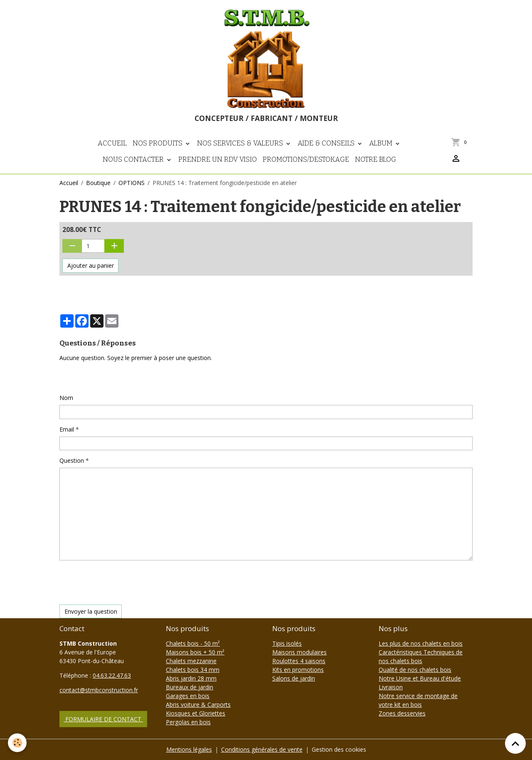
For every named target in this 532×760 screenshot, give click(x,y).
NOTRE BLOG (376, 159)
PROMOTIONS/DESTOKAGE (306, 159)
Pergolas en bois (188, 722)
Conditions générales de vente (262, 749)
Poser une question (91, 378)
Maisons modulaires (299, 652)
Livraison (391, 687)
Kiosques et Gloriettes (196, 713)
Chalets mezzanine (191, 661)
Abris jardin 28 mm (191, 678)
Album (382, 143)
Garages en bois (188, 696)
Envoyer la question (91, 611)
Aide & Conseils (327, 143)
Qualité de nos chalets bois (415, 670)
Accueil (112, 143)
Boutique (98, 183)
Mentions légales (189, 749)
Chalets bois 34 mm (193, 670)
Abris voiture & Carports (198, 704)
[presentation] (123, 582)
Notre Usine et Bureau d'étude (420, 678)
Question (72, 460)
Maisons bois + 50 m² (195, 652)
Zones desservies (402, 713)
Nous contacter (134, 159)
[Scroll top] (515, 743)
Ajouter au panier (91, 265)
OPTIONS (132, 183)
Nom (66, 398)
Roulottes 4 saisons (299, 661)
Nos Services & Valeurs (241, 143)
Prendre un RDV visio (218, 159)
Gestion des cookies (339, 749)
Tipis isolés (287, 643)
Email (67, 429)
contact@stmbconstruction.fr (99, 690)
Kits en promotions (298, 670)
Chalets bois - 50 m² (193, 643)
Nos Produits (158, 143)
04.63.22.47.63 (112, 675)
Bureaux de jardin (190, 687)
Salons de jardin (294, 678)
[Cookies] (18, 743)
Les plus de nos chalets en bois (421, 643)
